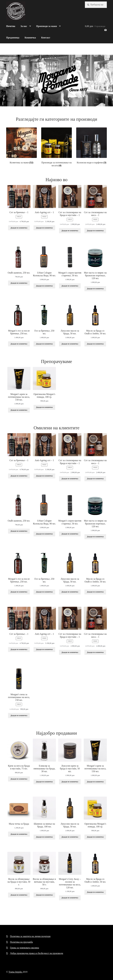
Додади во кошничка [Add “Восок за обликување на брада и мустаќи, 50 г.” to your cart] (19, 895)
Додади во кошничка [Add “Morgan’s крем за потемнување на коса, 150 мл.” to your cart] (19, 410)
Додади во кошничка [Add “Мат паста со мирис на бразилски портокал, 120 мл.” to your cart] (95, 289)
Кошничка (30, 38)
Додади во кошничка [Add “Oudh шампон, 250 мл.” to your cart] (19, 283)
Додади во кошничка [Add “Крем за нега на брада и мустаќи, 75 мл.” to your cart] (19, 779)
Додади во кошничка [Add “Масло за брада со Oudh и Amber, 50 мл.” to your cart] (95, 344)
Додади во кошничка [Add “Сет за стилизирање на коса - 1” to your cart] (95, 231)
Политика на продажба (21, 942)
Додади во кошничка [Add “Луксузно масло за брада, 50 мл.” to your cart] (70, 344)
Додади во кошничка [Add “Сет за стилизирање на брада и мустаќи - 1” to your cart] (70, 231)
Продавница (13, 38)
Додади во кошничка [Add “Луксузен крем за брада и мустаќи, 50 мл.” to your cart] (70, 782)
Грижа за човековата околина (24, 948)
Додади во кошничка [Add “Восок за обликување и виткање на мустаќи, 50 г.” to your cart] (44, 895)
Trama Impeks (16, 972)
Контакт (46, 38)
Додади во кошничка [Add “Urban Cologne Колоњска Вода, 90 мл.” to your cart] (44, 286)
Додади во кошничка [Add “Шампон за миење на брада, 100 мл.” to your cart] (44, 837)
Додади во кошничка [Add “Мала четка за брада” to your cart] (19, 834)
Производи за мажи (46, 26)
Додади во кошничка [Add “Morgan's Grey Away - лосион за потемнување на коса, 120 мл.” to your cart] (70, 898)
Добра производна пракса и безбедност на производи (37, 953)
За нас (24, 26)
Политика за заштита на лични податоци (30, 936)
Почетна (11, 26)
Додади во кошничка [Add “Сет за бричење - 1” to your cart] (19, 228)
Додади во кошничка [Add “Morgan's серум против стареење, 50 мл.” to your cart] (70, 286)
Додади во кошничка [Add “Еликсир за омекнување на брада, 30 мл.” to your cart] (44, 782)
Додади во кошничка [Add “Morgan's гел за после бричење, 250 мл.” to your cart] (19, 344)
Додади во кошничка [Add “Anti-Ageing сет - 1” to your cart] (44, 228)
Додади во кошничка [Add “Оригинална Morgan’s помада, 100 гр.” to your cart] (44, 407)
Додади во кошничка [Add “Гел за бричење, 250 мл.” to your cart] (44, 344)
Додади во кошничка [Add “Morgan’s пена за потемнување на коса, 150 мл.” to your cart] (19, 715)
